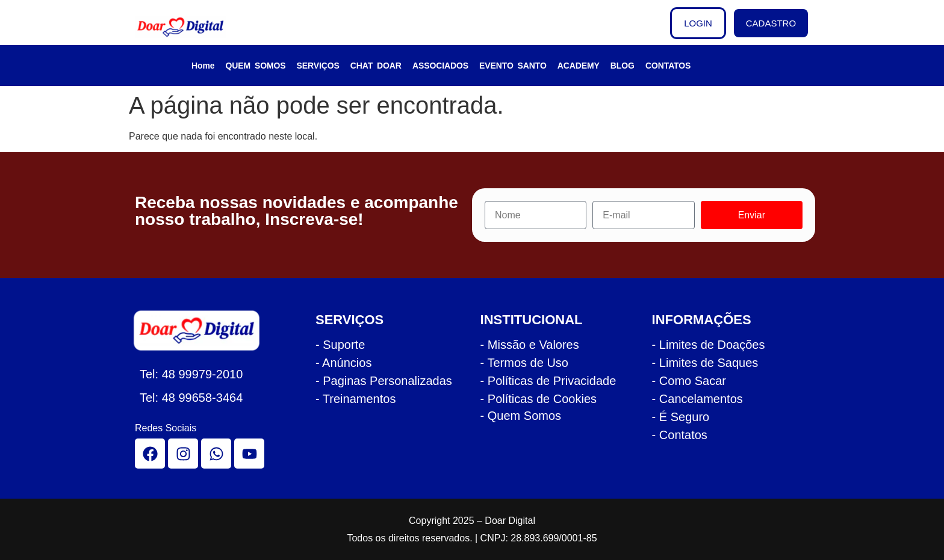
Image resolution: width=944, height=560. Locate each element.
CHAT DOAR (376, 66)
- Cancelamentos (697, 399)
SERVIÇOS (318, 66)
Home (203, 66)
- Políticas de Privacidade (548, 381)
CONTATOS (668, 66)
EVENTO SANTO (513, 66)
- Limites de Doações (709, 345)
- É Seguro (681, 417)
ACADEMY (579, 66)
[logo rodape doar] (203, 331)
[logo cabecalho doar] (188, 27)
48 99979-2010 (203, 374)
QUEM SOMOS (256, 66)
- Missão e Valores (530, 345)
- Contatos (680, 435)
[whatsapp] (216, 454)
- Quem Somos (521, 416)
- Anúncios (343, 363)
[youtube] (249, 454)
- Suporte (340, 345)
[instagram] (183, 454)
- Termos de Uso (524, 363)
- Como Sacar (689, 381)
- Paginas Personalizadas (384, 381)
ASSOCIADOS (440, 66)
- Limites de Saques (705, 363)
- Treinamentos (356, 399)
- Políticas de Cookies (539, 399)
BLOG (623, 66)
